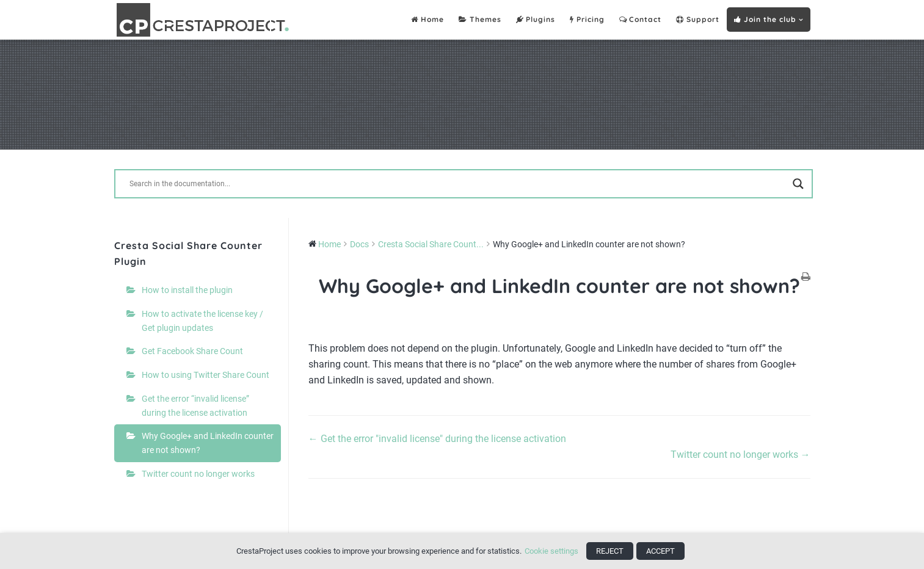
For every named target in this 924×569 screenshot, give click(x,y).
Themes (480, 20)
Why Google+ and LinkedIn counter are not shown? (208, 443)
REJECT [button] (610, 551)
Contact (641, 20)
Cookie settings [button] (551, 551)
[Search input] (458, 184)
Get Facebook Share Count (192, 351)
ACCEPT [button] (660, 551)
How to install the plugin (187, 290)
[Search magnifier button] (798, 184)
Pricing (587, 20)
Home (427, 20)
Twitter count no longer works (198, 474)
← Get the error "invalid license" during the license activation (437, 439)
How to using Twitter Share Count (206, 375)
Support (698, 20)
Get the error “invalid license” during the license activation (195, 406)
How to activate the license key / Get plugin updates (202, 321)
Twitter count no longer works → (740, 455)
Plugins (536, 20)
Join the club (765, 19)
